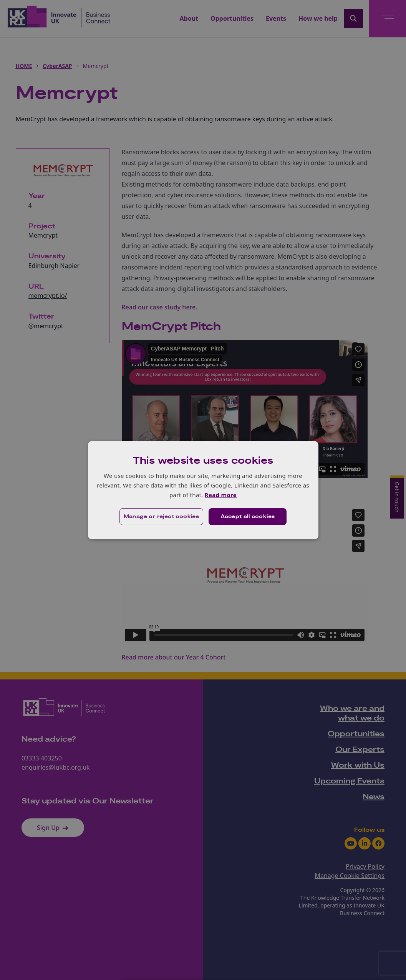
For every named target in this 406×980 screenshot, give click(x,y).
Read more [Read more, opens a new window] (221, 495)
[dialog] (203, 490)
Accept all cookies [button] (248, 517)
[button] (162, 517)
